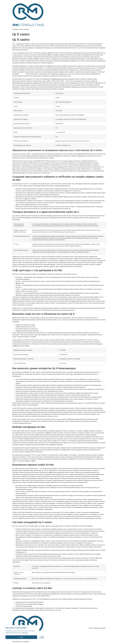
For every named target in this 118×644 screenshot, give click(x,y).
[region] (21, 633)
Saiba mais (25, 633)
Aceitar (21, 637)
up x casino (23, 74)
